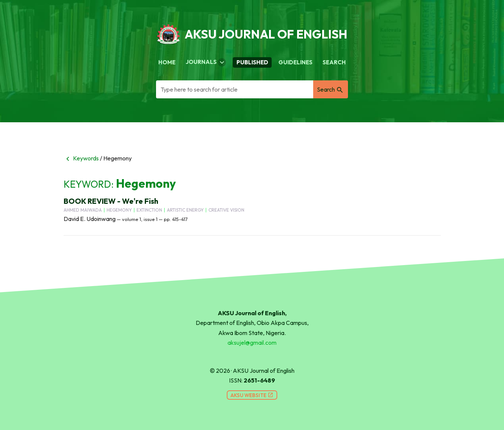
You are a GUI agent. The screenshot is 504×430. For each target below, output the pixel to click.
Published (252, 62)
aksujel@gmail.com (252, 343)
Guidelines (295, 62)
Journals (206, 62)
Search (334, 62)
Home (167, 62)
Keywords (81, 158)
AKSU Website (252, 395)
